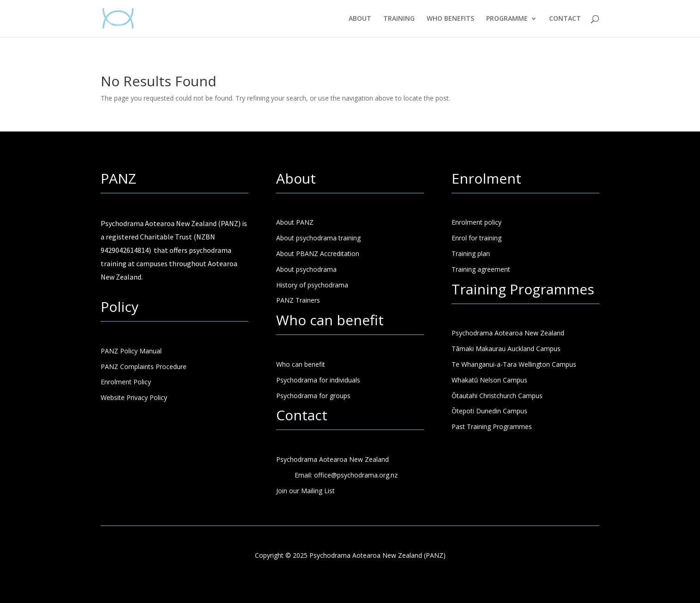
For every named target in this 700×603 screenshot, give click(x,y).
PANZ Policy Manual (131, 351)
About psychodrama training (318, 238)
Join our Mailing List (305, 491)
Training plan (471, 254)
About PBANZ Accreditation (318, 254)
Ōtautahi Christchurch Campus (497, 396)
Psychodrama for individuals (318, 380)
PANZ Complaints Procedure (144, 367)
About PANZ (295, 222)
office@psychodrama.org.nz (356, 475)
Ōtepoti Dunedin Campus (489, 411)
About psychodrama (306, 269)
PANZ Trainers (298, 300)
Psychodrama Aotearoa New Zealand (508, 333)
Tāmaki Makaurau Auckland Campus (506, 349)
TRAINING (399, 19)
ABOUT (360, 19)
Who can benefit (301, 364)
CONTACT (565, 19)
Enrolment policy (477, 222)
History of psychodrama (312, 285)
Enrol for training (477, 238)
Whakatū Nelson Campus (489, 380)
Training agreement (481, 269)
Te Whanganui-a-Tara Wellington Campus (514, 364)
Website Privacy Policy (134, 397)
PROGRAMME (507, 19)
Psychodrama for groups (313, 396)
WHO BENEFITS (450, 19)
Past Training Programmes (492, 427)
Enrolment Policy (126, 382)
